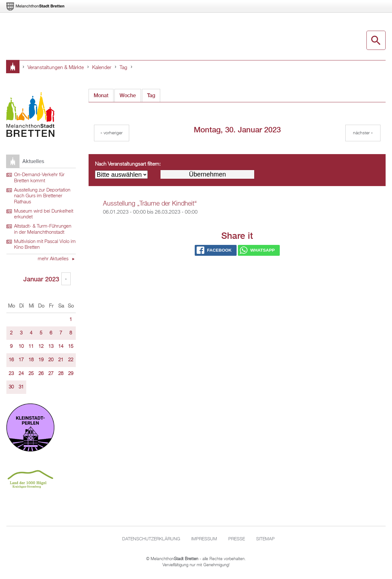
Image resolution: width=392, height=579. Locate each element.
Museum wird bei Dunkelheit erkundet (44, 214)
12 (41, 347)
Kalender (102, 68)
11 (31, 347)
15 (71, 347)
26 (41, 374)
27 (51, 374)
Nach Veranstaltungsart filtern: (128, 164)
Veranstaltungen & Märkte (56, 68)
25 (31, 374)
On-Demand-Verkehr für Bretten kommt (39, 178)
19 (41, 360)
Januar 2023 (41, 279)
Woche (128, 95)
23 (11, 374)
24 (21, 374)
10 (21, 347)
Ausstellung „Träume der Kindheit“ (150, 204)
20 (51, 360)
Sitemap (265, 539)
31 (21, 387)
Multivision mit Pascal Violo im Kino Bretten (45, 245)
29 (71, 374)
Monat (101, 95)
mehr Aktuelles (54, 259)
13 (51, 347)
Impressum (204, 539)
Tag (123, 68)
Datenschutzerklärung (151, 539)
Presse (237, 539)
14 (61, 347)
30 (11, 387)
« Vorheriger (111, 133)
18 (31, 360)
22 (71, 360)
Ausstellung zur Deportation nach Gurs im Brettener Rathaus (42, 196)
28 (61, 374)
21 (61, 360)
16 (11, 360)
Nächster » (363, 133)
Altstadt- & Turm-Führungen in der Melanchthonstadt (43, 229)
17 (21, 360)
